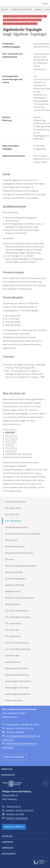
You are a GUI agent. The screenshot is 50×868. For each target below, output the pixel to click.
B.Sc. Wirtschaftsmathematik (18, 617)
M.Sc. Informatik (12, 630)
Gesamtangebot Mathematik (18, 694)
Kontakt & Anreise (14, 757)
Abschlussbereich (13, 604)
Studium (38, 10)
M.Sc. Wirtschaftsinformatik (17, 643)
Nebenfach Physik (13, 592)
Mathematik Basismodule (16, 527)
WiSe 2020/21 (11, 442)
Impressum (7, 769)
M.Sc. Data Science (13, 624)
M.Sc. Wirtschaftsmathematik (18, 649)
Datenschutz (8, 775)
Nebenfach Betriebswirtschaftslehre (21, 566)
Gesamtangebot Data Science (18, 681)
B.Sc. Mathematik (13, 521)
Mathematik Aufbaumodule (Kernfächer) (23, 534)
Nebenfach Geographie (15, 579)
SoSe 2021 (10, 445)
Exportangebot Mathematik (17, 675)
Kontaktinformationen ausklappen (45, 783)
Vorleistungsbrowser (14, 701)
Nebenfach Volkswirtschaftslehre (19, 598)
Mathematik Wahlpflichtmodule (19, 553)
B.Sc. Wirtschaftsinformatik (17, 611)
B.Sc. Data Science (13, 508)
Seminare (9, 560)
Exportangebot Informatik (16, 669)
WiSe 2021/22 (11, 448)
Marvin (39, 473)
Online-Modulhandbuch (16, 502)
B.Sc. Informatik (12, 515)
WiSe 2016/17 (11, 430)
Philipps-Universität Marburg (12, 784)
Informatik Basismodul (15, 547)
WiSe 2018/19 (11, 436)
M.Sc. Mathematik (13, 636)
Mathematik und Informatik (22, 10)
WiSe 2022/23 (11, 451)
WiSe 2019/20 (11, 439)
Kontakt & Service (14, 827)
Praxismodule (11, 540)
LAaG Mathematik (13, 662)
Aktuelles (7, 836)
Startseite (5, 10)
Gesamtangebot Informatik (17, 688)
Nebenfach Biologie (14, 572)
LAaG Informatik (12, 656)
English (45, 4)
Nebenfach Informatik (15, 585)
